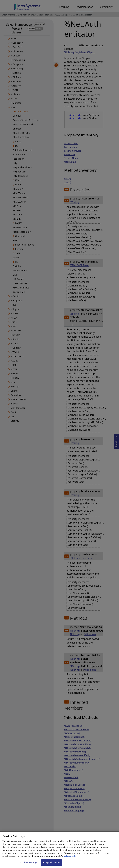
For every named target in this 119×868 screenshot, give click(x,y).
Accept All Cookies (52, 865)
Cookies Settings (29, 865)
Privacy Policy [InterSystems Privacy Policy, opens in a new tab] (71, 858)
